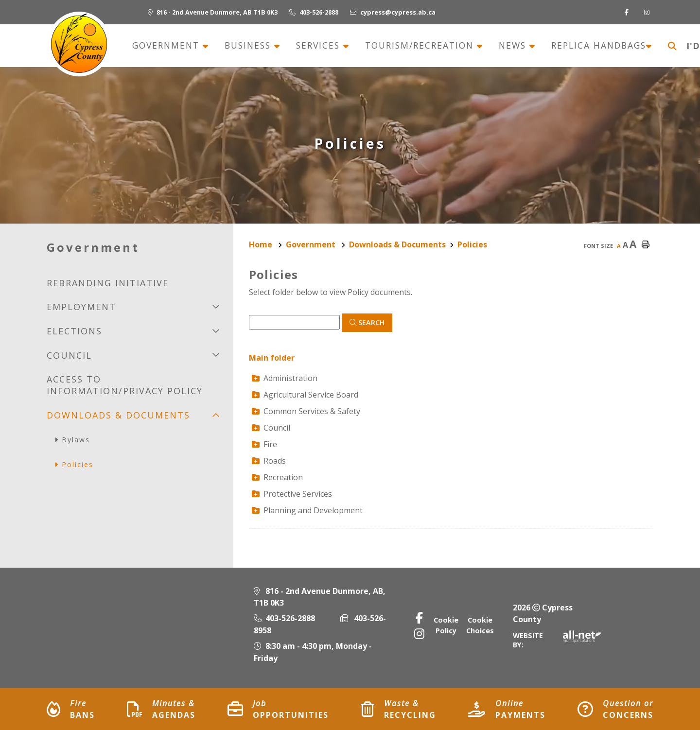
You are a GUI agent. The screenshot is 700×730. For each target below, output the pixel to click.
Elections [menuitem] (74, 331)
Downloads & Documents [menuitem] (118, 415)
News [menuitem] (514, 46)
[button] (216, 307)
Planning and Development (307, 510)
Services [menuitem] (320, 46)
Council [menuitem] (69, 355)
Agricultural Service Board (305, 395)
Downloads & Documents (397, 244)
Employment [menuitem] (81, 307)
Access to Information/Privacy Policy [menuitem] (125, 385)
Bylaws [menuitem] (76, 440)
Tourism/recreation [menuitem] (421, 46)
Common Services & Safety (306, 411)
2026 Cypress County (543, 613)
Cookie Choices (480, 625)
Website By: (557, 640)
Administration (285, 378)
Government (312, 244)
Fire (264, 444)
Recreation (277, 477)
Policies (472, 244)
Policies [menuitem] (78, 464)
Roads (269, 461)
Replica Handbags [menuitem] (599, 46)
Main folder (272, 358)
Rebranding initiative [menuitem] (108, 283)
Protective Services (292, 494)
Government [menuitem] (167, 46)
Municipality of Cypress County (79, 44)
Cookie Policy (446, 625)
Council (271, 428)
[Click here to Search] (367, 323)
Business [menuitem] (249, 46)
